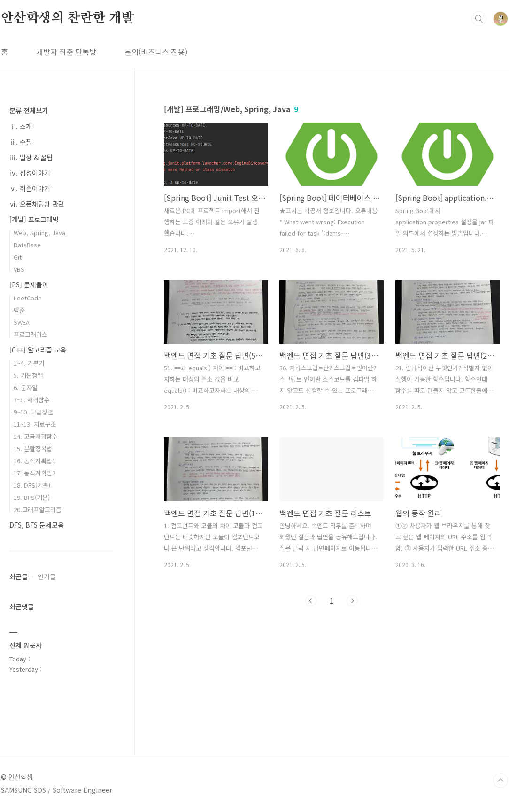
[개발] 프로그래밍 (34, 219)
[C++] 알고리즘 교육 (38, 350)
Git (18, 257)
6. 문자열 (26, 387)
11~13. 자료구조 (35, 424)
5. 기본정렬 (28, 375)
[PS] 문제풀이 (29, 284)
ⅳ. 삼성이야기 (30, 173)
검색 (479, 19)
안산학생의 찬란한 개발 (68, 18)
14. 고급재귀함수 (36, 436)
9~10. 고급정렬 (33, 412)
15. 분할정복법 (33, 448)
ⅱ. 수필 (21, 142)
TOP (501, 781)
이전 (311, 601)
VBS (19, 269)
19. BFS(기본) (32, 497)
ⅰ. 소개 (21, 126)
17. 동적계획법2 (35, 473)
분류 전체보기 (29, 110)
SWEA (22, 322)
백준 (19, 310)
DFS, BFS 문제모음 (37, 525)
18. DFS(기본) (32, 485)
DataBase (27, 245)
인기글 (47, 576)
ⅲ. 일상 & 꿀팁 (31, 157)
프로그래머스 (31, 334)
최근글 (19, 576)
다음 (352, 601)
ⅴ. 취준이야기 (30, 188)
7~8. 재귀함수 (32, 400)
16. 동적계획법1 (35, 461)
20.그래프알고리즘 (38, 509)
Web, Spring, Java (39, 233)
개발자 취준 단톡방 (66, 52)
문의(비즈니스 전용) (156, 52)
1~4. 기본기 (29, 363)
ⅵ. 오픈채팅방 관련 (37, 204)
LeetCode (28, 298)
